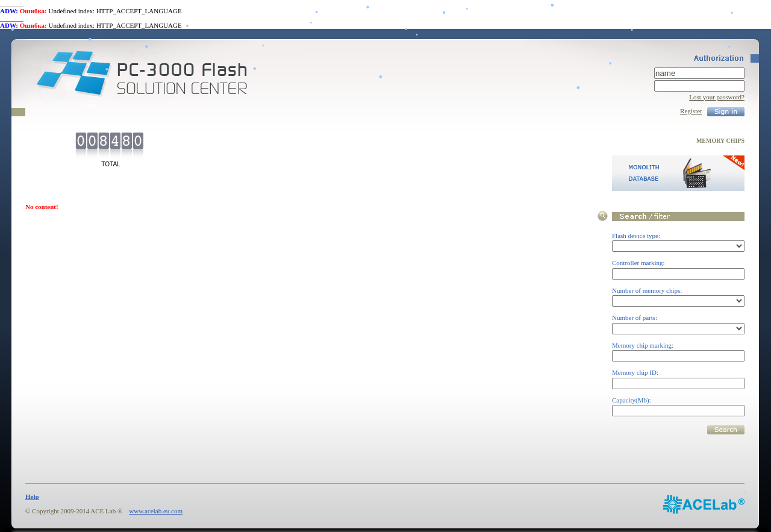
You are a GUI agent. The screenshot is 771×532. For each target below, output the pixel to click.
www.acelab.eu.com (156, 511)
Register (691, 111)
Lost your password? (717, 97)
